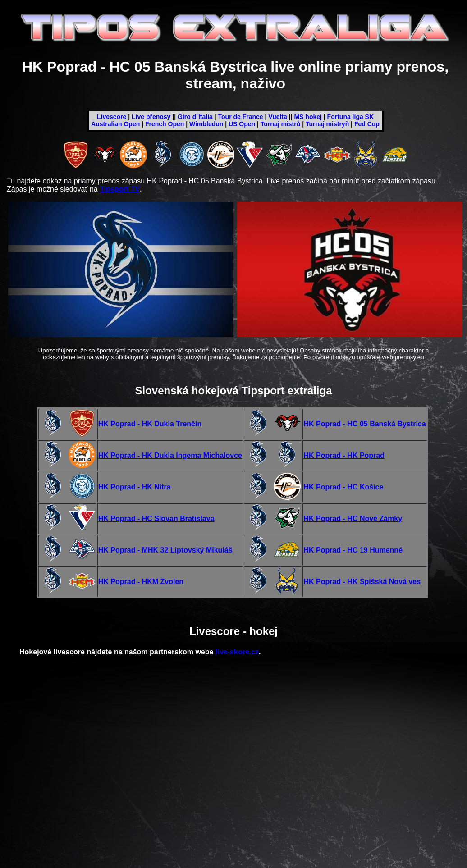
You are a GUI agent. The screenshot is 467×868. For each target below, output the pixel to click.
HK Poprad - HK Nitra (135, 487)
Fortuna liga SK (350, 117)
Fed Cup (367, 124)
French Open (165, 124)
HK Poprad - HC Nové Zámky (353, 519)
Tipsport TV (120, 189)
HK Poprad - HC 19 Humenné (353, 550)
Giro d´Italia (195, 117)
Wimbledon (206, 124)
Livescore (112, 117)
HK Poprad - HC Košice (343, 487)
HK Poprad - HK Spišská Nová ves (362, 582)
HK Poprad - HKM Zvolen (141, 582)
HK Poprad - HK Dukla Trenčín (150, 424)
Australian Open (115, 124)
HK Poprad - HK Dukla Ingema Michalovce (170, 455)
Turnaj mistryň (327, 124)
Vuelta (278, 117)
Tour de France (241, 117)
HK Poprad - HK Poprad (344, 455)
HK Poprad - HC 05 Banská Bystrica (364, 424)
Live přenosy (151, 117)
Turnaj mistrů (280, 124)
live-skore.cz (237, 652)
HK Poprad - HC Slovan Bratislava (156, 519)
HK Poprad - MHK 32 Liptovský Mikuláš (165, 550)
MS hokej (308, 117)
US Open (242, 124)
